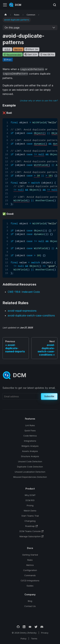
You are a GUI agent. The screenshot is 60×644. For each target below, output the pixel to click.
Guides (30, 586)
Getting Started (30, 555)
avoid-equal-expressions (22, 311)
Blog (30, 601)
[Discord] (42, 627)
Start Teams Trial (30, 516)
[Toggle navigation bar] (5, 5)
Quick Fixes (30, 431)
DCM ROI (30, 500)
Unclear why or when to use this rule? (39, 101)
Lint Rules (30, 425)
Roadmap (31, 526)
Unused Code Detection (30, 461)
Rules (30, 560)
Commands (30, 575)
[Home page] (6, 15)
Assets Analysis (30, 451)
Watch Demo (30, 511)
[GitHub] (18, 627)
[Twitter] (36, 627)
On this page (12, 28)
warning (18, 49)
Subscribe (49, 396)
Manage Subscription (32, 536)
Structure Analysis (30, 456)
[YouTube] (30, 627)
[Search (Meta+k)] (55, 5)
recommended (14, 54)
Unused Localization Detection (30, 472)
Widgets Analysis (30, 446)
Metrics (30, 565)
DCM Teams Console (32, 531)
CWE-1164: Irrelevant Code (24, 292)
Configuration (30, 570)
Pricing (30, 505)
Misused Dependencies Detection (30, 477)
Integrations (30, 441)
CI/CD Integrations (30, 581)
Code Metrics (30, 436)
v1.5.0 (7, 49)
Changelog (30, 521)
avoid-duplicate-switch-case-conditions (31, 315)
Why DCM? (30, 495)
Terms (34, 639)
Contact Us (30, 606)
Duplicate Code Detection (30, 467)
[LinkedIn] (24, 627)
